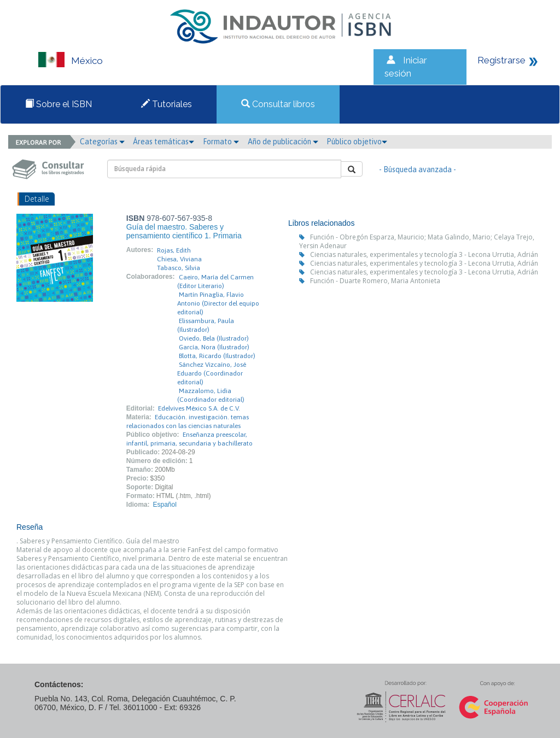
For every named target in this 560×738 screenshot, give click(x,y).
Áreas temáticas (164, 142)
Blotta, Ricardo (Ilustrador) (217, 356)
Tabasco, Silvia (179, 268)
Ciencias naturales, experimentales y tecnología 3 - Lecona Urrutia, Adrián (424, 254)
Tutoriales (167, 104)
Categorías (102, 142)
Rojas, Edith (174, 250)
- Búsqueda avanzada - (418, 169)
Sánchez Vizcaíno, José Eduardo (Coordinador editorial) (212, 373)
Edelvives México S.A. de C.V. (199, 408)
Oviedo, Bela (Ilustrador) (214, 338)
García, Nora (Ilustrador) (214, 347)
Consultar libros (278, 104)
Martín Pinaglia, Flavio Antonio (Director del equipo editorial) (218, 303)
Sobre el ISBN (59, 104)
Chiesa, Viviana (179, 259)
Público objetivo (357, 142)
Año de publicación (283, 142)
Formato (221, 142)
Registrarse (501, 60)
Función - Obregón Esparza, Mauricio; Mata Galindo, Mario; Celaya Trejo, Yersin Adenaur (417, 241)
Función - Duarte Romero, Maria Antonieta (375, 281)
